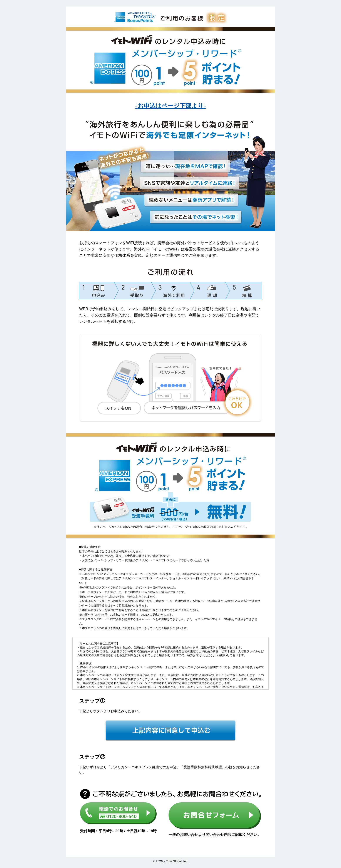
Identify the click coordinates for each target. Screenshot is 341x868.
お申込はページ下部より (170, 106)
